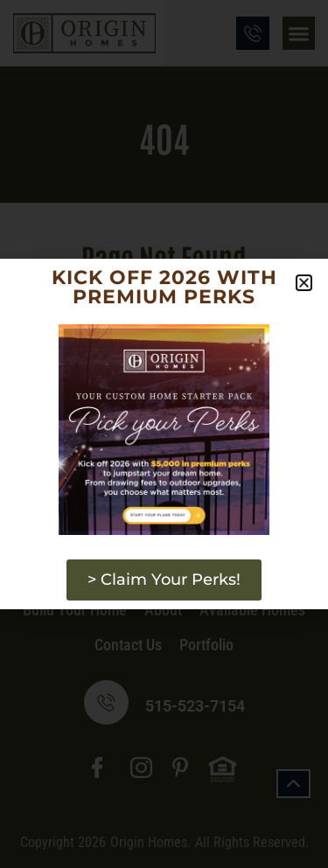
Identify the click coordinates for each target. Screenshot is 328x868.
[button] (304, 283)
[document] (164, 434)
